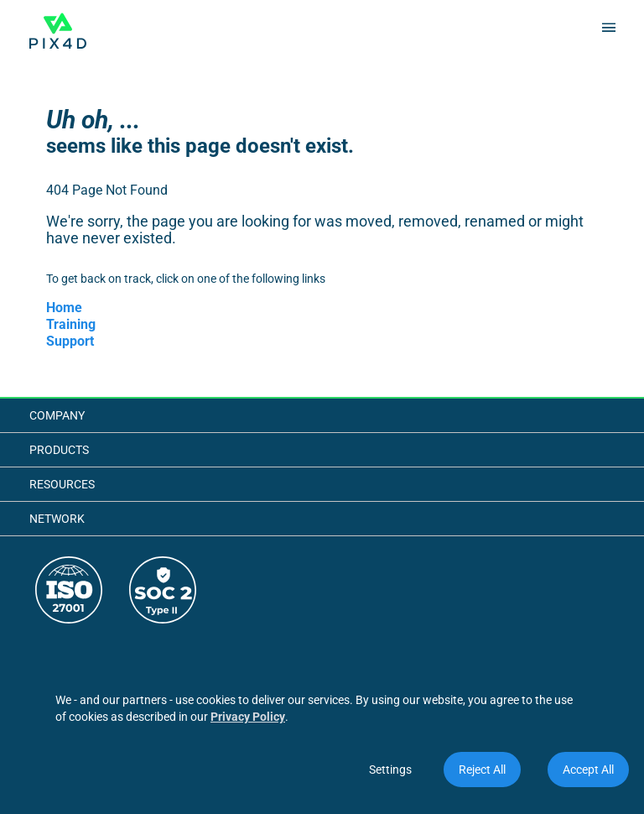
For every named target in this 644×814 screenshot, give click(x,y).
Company (57, 415)
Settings (390, 770)
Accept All (588, 770)
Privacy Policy (248, 717)
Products (59, 450)
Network (57, 519)
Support (70, 341)
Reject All (482, 770)
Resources (62, 484)
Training (71, 324)
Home (64, 308)
